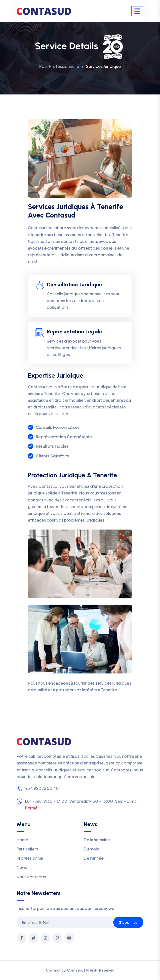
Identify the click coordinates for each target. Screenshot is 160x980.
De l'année (94, 858)
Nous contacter (32, 877)
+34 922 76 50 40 (42, 788)
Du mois (91, 849)
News (22, 867)
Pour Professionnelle (59, 66)
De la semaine (97, 840)
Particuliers (27, 849)
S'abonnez (128, 922)
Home (22, 840)
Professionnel (30, 858)
